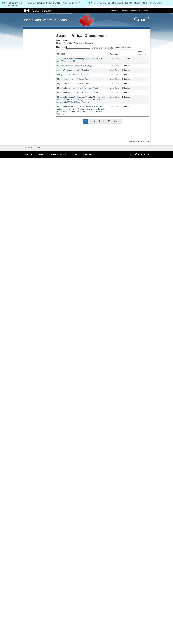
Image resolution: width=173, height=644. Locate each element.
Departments (135, 11)
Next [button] (115, 121)
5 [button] (105, 121)
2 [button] (91, 121)
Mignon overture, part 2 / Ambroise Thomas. (74, 84)
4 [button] (100, 121)
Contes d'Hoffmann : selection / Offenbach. (74, 70)
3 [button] (96, 121)
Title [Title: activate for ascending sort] (62, 54)
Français (145, 11)
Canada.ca (114, 11)
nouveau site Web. (11, 5)
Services (124, 11)
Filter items (73, 47)
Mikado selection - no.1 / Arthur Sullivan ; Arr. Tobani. (78, 88)
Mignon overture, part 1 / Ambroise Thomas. (74, 79)
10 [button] (110, 121)
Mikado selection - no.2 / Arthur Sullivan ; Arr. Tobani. (78, 93)
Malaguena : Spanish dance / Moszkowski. (74, 75)
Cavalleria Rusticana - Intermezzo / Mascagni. (75, 66)
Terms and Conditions (33, 147)
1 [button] (87, 121)
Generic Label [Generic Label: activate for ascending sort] (142, 53)
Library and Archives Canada (46, 20)
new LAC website (156, 3)
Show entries (125, 48)
